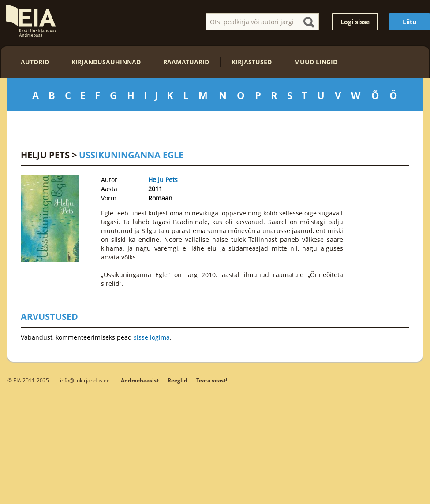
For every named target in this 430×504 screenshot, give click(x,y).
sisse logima (152, 337)
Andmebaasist (140, 380)
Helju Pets (45, 155)
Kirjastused (252, 62)
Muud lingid (316, 62)
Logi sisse (355, 22)
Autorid (35, 62)
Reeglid (178, 380)
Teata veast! (212, 380)
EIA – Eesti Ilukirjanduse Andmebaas (31, 21)
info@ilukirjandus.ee (85, 380)
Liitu (409, 22)
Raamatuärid (186, 62)
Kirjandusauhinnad (106, 62)
